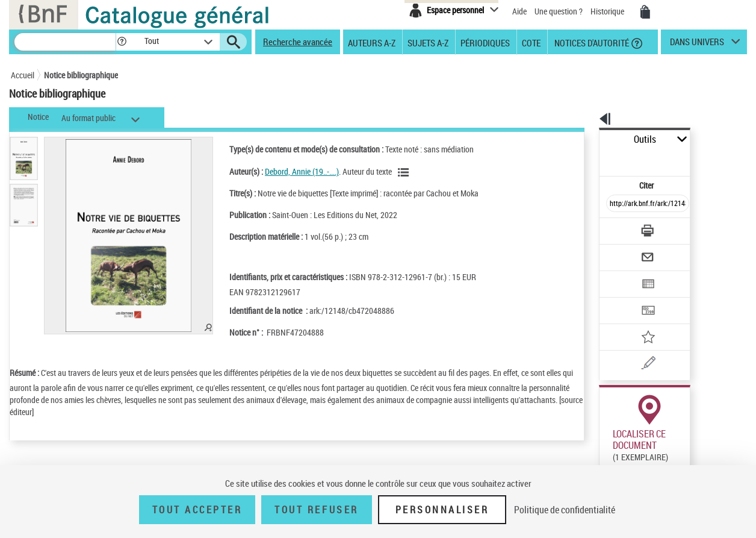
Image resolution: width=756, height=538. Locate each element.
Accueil (23, 75)
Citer (595, 159)
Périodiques (485, 42)
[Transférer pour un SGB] (619, 275)
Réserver (609, 451)
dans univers (697, 45)
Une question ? (559, 11)
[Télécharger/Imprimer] (616, 204)
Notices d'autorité (591, 42)
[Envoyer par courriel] (614, 228)
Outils (586, 139)
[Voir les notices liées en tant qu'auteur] (389, 172)
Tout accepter (197, 510)
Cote (531, 42)
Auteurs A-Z (372, 42)
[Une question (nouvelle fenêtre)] (637, 322)
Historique (608, 11)
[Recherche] (65, 42)
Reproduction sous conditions (692, 451)
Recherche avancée (298, 42)
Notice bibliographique (81, 75)
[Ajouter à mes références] (621, 298)
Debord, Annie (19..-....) (286, 171)
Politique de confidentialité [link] (565, 510)
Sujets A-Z (428, 42)
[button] (122, 42)
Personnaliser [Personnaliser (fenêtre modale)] (442, 510)
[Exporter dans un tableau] (622, 251)
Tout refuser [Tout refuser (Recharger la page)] (316, 510)
